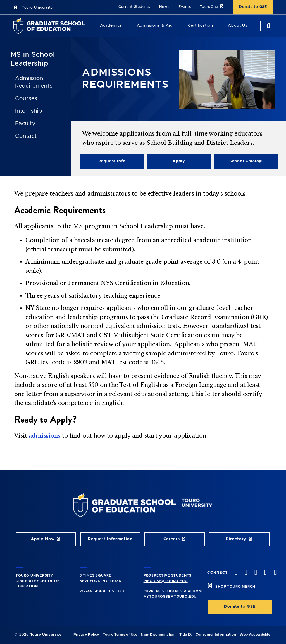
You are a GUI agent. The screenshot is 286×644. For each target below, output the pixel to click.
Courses (26, 98)
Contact (26, 136)
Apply (179, 161)
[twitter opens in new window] (245, 573)
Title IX (186, 635)
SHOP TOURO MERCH (235, 587)
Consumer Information (216, 635)
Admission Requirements (34, 82)
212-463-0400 (93, 591)
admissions (45, 436)
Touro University (33, 8)
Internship (29, 111)
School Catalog (246, 161)
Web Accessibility (255, 635)
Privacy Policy (86, 635)
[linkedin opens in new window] (275, 573)
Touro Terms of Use (120, 635)
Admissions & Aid (155, 26)
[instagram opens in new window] (255, 573)
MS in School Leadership (33, 59)
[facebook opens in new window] (235, 573)
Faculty (25, 124)
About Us (238, 26)
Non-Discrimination (158, 635)
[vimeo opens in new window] (265, 573)
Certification (201, 26)
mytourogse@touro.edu (170, 597)
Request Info (112, 161)
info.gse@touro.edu (166, 581)
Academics (111, 26)
